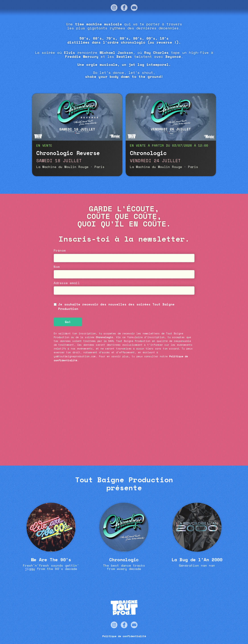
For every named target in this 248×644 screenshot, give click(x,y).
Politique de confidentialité (124, 636)
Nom (57, 267)
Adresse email (67, 283)
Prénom (60, 250)
